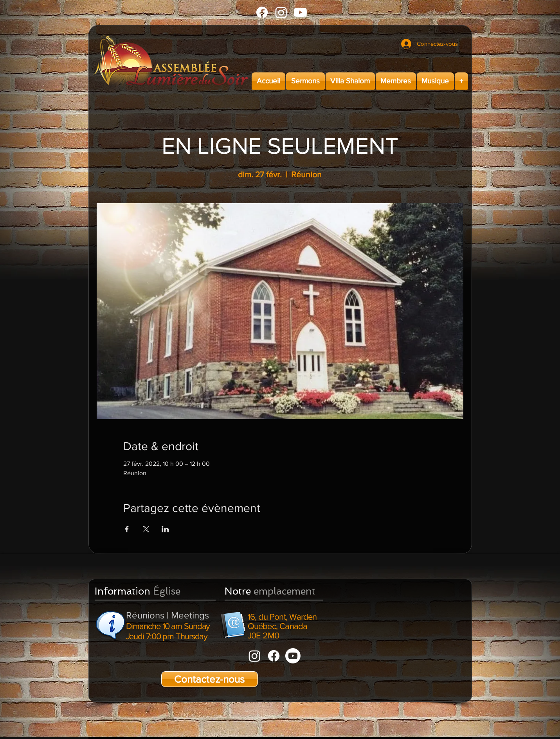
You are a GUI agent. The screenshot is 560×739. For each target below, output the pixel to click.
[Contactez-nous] (210, 679)
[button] (305, 81)
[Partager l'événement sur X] (146, 529)
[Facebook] (262, 12)
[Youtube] (300, 12)
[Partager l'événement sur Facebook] (127, 529)
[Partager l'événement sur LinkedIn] (165, 529)
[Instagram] (281, 12)
